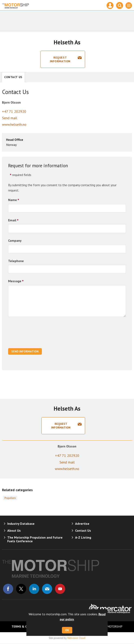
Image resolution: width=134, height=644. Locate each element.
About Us (14, 530)
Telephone (16, 261)
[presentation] (39, 335)
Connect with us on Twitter (21, 589)
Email (12, 220)
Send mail (10, 118)
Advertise (82, 524)
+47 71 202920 (14, 111)
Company (15, 241)
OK (67, 630)
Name (12, 200)
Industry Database (21, 524)
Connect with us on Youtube (60, 589)
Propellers (10, 498)
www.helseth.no (14, 124)
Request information (60, 59)
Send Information (25, 351)
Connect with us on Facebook (8, 589)
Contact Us (13, 77)
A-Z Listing (83, 537)
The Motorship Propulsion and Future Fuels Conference (35, 539)
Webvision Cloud (76, 638)
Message (15, 281)
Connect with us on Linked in (34, 589)
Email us (47, 589)
